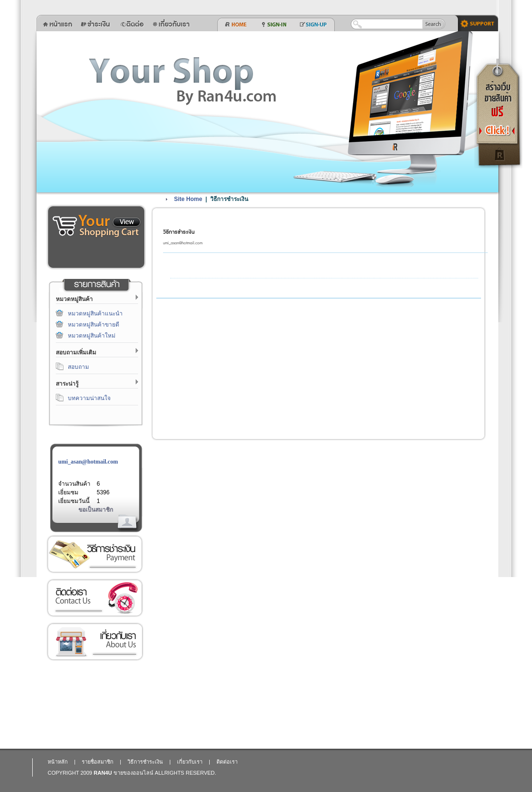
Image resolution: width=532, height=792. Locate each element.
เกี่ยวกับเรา (95, 642)
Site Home (188, 199)
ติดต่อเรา (95, 598)
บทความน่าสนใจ (89, 398)
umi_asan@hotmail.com (88, 462)
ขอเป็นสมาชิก (96, 510)
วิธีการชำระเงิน (95, 554)
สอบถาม (78, 367)
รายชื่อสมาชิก (98, 762)
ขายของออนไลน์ (133, 773)
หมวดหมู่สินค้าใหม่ (92, 336)
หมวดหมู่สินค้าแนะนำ (95, 314)
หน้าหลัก (58, 762)
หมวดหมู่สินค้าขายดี (94, 325)
